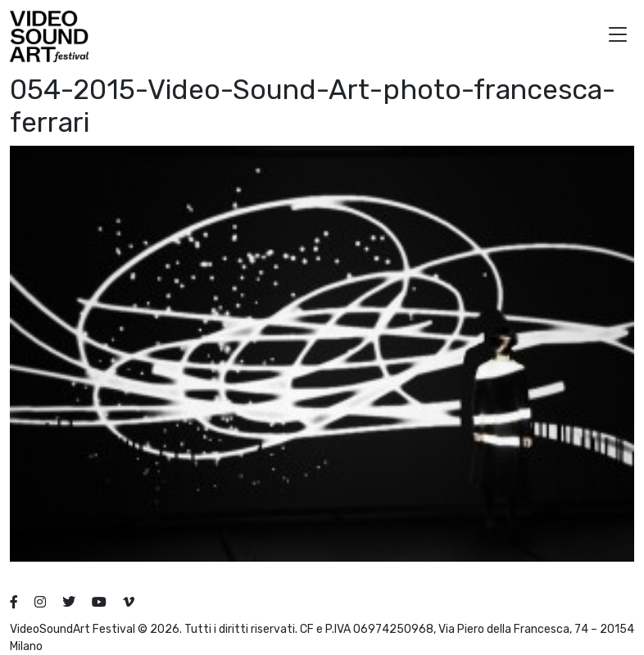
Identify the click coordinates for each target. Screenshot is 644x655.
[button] (618, 36)
